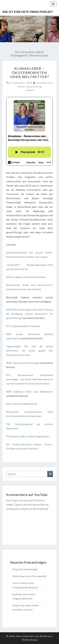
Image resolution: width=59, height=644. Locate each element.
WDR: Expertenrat (16, 363)
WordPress (46, 636)
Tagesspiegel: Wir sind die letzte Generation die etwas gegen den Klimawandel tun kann (29, 351)
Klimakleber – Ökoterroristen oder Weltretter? (30, 73)
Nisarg (34, 640)
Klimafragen (33, 363)
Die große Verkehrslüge (25, 569)
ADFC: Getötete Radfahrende (22, 404)
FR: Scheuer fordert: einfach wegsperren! (28, 436)
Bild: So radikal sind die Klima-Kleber (26, 277)
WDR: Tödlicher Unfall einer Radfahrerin (29, 392)
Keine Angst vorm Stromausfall (29, 576)
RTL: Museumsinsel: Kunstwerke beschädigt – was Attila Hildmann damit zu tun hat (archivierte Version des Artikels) (29, 379)
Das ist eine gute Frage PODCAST (28, 12)
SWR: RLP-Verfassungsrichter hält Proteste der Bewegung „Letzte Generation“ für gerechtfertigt (29, 314)
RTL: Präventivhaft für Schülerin (23, 326)
